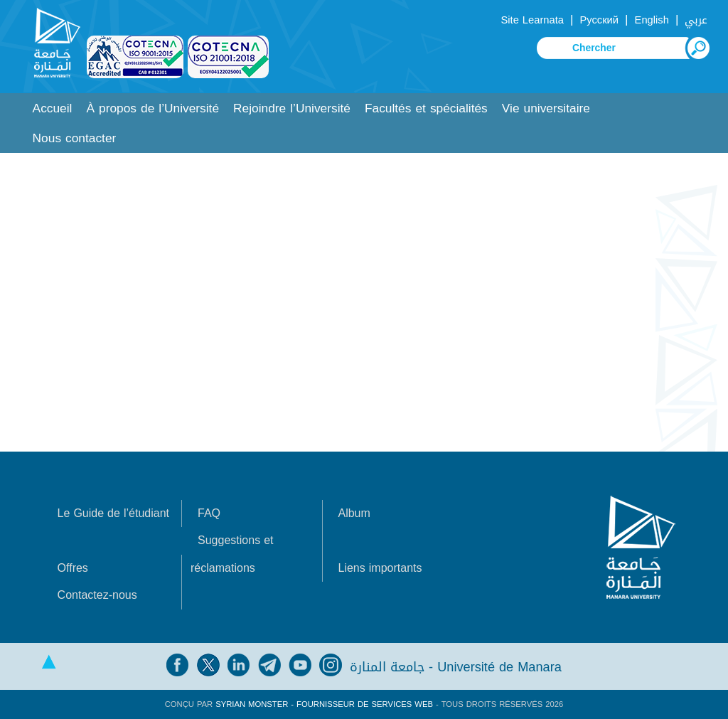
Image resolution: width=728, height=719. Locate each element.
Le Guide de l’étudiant (113, 513)
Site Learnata (532, 20)
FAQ (209, 513)
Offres (73, 568)
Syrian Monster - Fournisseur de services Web (324, 704)
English (652, 20)
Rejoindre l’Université (292, 108)
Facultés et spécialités (426, 108)
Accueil (53, 108)
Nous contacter (75, 138)
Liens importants (380, 568)
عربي (696, 20)
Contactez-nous (97, 595)
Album (354, 513)
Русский (599, 20)
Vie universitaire (546, 108)
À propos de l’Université (152, 108)
